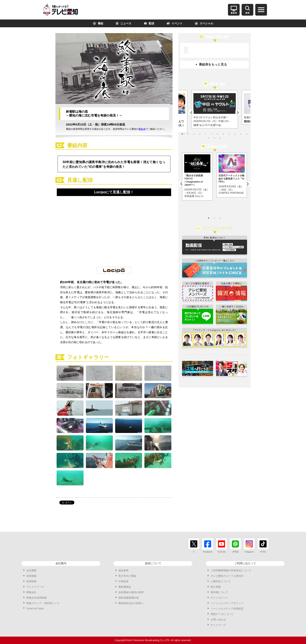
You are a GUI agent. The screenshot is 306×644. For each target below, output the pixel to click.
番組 (98, 23)
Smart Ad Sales (35, 608)
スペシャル (204, 23)
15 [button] (220, 138)
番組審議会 (125, 587)
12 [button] (247, 134)
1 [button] (182, 134)
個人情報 (216, 587)
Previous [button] (191, 113)
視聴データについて (222, 614)
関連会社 (31, 592)
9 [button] (229, 134)
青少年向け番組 (127, 576)
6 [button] (212, 134)
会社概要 (31, 570)
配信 (149, 23)
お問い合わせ (218, 620)
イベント (174, 23)
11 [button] (241, 134)
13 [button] (209, 138)
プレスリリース (35, 587)
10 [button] (235, 134)
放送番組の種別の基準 (131, 592)
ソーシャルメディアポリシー (227, 603)
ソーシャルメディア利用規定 (227, 609)
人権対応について (221, 581)
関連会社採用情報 (36, 598)
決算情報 (31, 576)
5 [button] (206, 134)
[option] (215, 109)
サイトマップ (218, 625)
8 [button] (223, 134)
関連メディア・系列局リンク (43, 603)
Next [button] (238, 113)
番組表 (142, 129)
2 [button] (188, 134)
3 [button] (194, 134)
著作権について (219, 592)
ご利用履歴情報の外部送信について (231, 570)
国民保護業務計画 (129, 598)
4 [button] (200, 134)
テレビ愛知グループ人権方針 (227, 576)
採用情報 (31, 581)
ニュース (123, 23)
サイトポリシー (219, 598)
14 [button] (214, 138)
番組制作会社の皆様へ (131, 603)
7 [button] (217, 134)
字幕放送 (124, 581)
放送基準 (124, 570)
